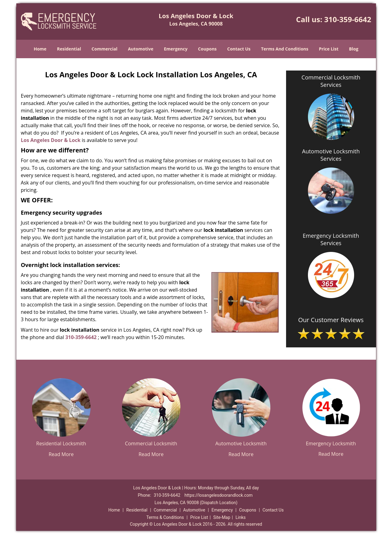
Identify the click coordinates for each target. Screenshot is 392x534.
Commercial (104, 49)
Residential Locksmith (61, 443)
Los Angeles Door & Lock (51, 140)
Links (241, 517)
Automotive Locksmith (241, 443)
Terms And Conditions (285, 49)
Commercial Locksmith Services (331, 81)
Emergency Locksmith (331, 443)
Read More (61, 454)
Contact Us (239, 49)
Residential (69, 49)
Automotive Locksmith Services (331, 155)
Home (40, 49)
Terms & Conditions (165, 517)
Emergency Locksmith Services (331, 239)
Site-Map (222, 517)
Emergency (176, 49)
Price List (329, 49)
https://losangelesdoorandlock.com (218, 495)
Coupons (207, 49)
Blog (354, 49)
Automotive (141, 49)
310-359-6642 (348, 19)
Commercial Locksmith (151, 443)
